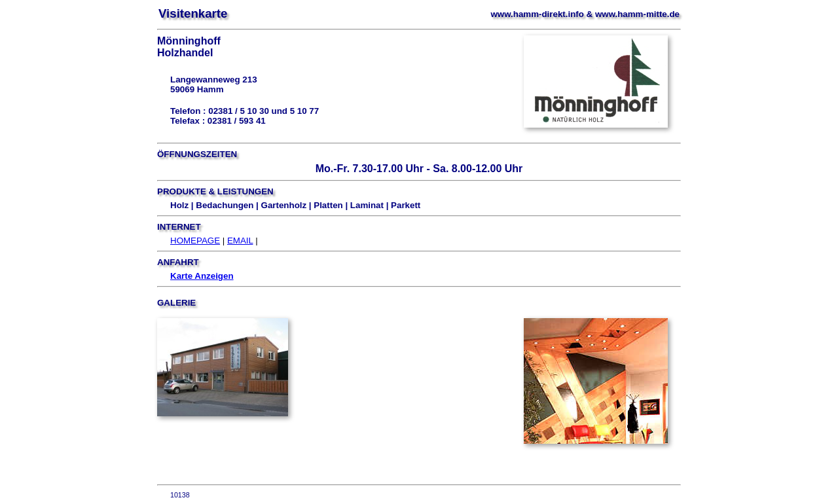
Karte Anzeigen (202, 276)
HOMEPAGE (195, 241)
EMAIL (240, 241)
